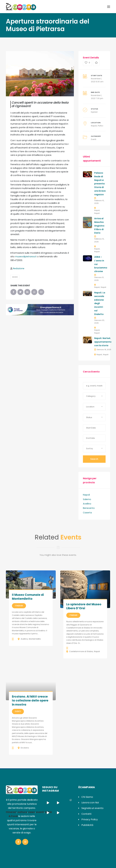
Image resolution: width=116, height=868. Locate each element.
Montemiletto (35, 639)
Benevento (89, 508)
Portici (100, 126)
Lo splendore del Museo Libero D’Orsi (84, 606)
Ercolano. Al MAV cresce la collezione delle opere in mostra (30, 701)
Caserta (87, 513)
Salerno (87, 499)
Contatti (86, 814)
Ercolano (25, 748)
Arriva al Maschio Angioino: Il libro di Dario (100, 226)
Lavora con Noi (90, 803)
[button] (94, 396)
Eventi (94, 139)
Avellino (87, 504)
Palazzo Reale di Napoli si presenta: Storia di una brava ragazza (100, 184)
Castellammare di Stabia (81, 651)
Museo (15, 277)
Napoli (94, 126)
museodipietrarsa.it (26, 257)
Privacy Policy (90, 819)
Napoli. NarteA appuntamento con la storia (103, 342)
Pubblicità (87, 825)
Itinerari (19, 606)
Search (94, 459)
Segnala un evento (92, 808)
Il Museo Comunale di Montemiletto (28, 597)
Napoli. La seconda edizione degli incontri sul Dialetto (100, 303)
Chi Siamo (87, 797)
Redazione (19, 268)
